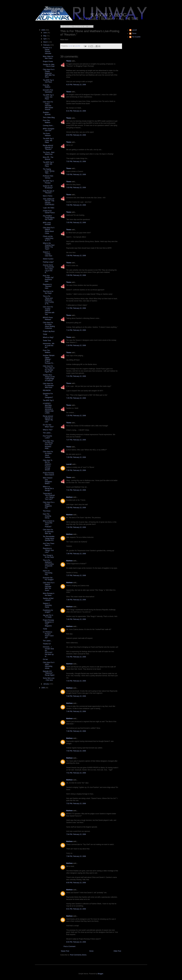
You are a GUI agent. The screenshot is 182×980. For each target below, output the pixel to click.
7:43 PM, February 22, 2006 (76, 681)
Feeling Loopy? (48, 262)
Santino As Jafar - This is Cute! (49, 65)
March (46, 42)
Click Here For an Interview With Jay (48, 532)
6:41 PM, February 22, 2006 (76, 111)
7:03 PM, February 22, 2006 (76, 174)
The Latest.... (47, 433)
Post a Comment (70, 946)
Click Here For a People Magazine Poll (49, 505)
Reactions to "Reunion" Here (47, 286)
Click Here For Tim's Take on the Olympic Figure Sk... (49, 369)
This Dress (47, 511)
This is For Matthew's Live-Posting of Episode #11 (48, 564)
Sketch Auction (48, 259)
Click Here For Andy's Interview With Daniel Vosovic (48, 106)
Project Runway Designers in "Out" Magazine (48, 623)
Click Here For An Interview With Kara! (48, 386)
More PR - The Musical (48, 158)
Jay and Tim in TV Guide (48, 616)
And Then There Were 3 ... (48, 544)
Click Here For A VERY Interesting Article (49, 665)
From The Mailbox (47, 121)
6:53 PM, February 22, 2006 (76, 135)
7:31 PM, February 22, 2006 (76, 490)
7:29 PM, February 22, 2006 (76, 457)
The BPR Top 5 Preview (48, 182)
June (45, 33)
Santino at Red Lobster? (48, 599)
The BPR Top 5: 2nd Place (48, 81)
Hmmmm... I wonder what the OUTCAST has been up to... (48, 652)
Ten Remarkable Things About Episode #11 (49, 538)
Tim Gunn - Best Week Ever (49, 153)
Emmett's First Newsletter (48, 91)
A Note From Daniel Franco (49, 212)
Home (91, 951)
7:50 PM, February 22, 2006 (76, 751)
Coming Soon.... (48, 126)
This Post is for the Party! (48, 292)
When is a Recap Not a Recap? (48, 489)
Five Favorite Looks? (47, 437)
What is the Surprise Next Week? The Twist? (49, 246)
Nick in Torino (48, 196)
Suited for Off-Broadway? (48, 187)
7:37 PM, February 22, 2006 (76, 575)
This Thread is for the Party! (48, 556)
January (46, 684)
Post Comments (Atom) (78, 955)
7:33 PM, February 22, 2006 (76, 508)
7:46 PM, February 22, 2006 (76, 711)
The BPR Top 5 (48, 400)
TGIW (45, 334)
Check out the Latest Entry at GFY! (48, 238)
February (47, 45)
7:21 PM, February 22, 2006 (76, 376)
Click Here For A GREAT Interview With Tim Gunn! (49, 587)
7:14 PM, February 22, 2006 (76, 330)
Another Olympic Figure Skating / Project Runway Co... (49, 359)
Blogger (100, 974)
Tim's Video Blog (49, 118)
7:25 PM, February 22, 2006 (76, 398)
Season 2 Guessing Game (47, 605)
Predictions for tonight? (48, 611)
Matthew (69, 497)
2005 (43, 688)
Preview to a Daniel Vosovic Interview (47, 50)
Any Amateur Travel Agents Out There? (49, 218)
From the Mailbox (47, 86)
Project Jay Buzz (49, 331)
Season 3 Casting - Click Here (47, 254)
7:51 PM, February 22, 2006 (76, 773)
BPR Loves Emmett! (47, 224)
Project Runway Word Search (48, 474)
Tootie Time (47, 341)
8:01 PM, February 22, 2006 (76, 909)
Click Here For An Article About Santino (48, 454)
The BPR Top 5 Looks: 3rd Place (48, 97)
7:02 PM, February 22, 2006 (76, 161)
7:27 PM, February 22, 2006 (76, 440)
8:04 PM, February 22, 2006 (76, 942)
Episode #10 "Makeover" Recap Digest (49, 673)
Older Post (117, 951)
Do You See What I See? (48, 426)
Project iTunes (48, 61)
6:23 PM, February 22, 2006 (76, 85)
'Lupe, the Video (48, 208)
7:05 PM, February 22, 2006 (76, 223)
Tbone (69, 61)
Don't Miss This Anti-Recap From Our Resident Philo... (48, 445)
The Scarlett (136, 37)
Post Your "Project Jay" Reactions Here (48, 279)
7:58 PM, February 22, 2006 (76, 856)
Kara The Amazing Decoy (47, 516)
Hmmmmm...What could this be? (49, 346)
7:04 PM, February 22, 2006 (76, 205)
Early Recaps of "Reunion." (48, 192)
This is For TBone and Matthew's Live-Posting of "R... (48, 300)
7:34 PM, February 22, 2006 (76, 527)
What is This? (48, 430)
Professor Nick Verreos (48, 177)
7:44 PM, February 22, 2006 (76, 696)
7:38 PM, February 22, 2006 (76, 600)
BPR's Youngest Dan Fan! (48, 130)
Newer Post (65, 951)
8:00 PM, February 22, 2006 (76, 883)
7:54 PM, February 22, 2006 (76, 834)
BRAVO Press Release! (48, 318)
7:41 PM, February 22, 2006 (76, 657)
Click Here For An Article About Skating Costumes (49, 325)
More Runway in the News (49, 594)
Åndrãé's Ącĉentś (47, 113)
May (45, 36)
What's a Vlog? (48, 337)
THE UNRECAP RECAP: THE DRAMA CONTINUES (49, 202)
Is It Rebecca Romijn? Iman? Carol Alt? (48, 635)
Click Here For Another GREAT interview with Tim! (49, 311)
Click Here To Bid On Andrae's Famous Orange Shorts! (48, 465)
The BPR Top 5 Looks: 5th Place (48, 164)
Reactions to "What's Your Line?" (48, 550)
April (45, 39)
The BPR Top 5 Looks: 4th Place (48, 140)
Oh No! (45, 659)
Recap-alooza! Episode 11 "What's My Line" (48, 419)
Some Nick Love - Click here (49, 679)
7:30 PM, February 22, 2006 (76, 470)
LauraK (69, 464)
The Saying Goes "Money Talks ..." (49, 171)
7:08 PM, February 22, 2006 (76, 256)
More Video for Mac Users (48, 57)
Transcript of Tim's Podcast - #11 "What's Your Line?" (49, 496)
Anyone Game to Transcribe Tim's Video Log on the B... (48, 269)
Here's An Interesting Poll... (48, 573)
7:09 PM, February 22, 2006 (76, 275)
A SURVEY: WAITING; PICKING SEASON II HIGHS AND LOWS (48, 408)
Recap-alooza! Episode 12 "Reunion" (48, 147)
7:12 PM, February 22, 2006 (76, 308)
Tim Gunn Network (47, 134)
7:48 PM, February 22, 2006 (76, 731)
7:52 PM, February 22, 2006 (76, 804)
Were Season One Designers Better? (48, 481)
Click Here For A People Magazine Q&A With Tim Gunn (49, 73)
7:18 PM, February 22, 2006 (76, 345)
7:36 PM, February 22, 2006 (76, 554)
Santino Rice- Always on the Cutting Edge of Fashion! (49, 378)
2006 (43, 30)
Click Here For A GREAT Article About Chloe (49, 230)
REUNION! (47, 390)
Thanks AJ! (47, 644)
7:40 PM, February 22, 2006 (76, 619)
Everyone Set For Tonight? (48, 579)
